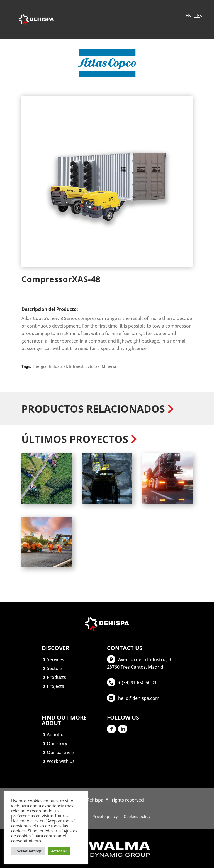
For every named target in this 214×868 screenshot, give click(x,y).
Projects (55, 686)
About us (56, 735)
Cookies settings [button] (28, 851)
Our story (57, 743)
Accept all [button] (59, 851)
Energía (39, 366)
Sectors (55, 668)
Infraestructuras (84, 366)
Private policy (105, 817)
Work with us (61, 761)
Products (56, 677)
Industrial (58, 366)
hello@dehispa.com (139, 698)
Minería (109, 366)
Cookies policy (137, 817)
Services (55, 659)
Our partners (61, 752)
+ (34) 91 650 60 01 (137, 683)
